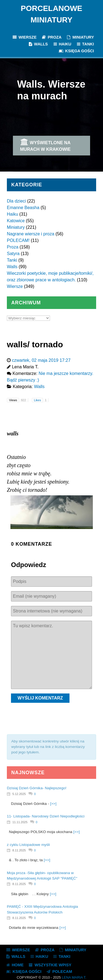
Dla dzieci (16, 201)
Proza (13, 247)
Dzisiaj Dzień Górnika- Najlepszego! (37, 788)
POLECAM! (18, 240)
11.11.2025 (20, 822)
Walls (12, 267)
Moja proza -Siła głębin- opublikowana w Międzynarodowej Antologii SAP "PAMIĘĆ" (42, 876)
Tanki (12, 260)
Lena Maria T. (74, 977)
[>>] (53, 804)
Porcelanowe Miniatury (52, 14)
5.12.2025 (19, 794)
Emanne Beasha (23, 208)
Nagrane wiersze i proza (31, 234)
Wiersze (15, 286)
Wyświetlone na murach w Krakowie (45, 145)
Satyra (13, 254)
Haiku (12, 214)
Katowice (16, 221)
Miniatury (16, 227)
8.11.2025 (19, 850)
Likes (41, 400)
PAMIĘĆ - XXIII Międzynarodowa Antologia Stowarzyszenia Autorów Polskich (42, 909)
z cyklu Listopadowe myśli (28, 845)
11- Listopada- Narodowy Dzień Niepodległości (46, 816)
